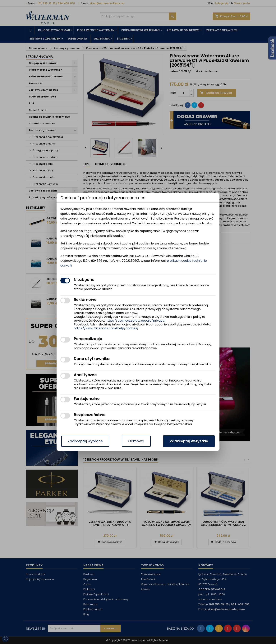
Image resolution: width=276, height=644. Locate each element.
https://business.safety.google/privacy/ (136, 321)
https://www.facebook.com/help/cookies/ (106, 328)
